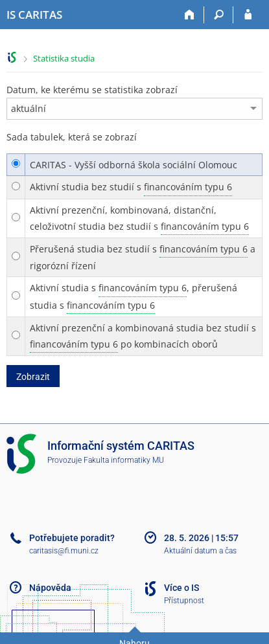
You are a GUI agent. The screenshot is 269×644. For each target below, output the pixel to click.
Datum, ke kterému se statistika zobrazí (92, 90)
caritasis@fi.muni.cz (64, 551)
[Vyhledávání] (219, 15)
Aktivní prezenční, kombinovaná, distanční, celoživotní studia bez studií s (139, 219)
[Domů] (190, 15)
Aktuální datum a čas (200, 551)
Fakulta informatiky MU (124, 460)
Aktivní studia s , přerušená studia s (134, 296)
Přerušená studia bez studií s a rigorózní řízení (143, 256)
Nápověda (50, 588)
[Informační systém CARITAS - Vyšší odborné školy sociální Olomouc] (34, 15)
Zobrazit (33, 377)
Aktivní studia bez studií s (131, 187)
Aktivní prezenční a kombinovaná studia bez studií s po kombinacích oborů (143, 337)
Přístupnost (184, 601)
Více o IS (181, 588)
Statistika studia (64, 58)
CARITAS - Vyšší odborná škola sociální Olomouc (134, 165)
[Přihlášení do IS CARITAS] (248, 15)
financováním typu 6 (188, 187)
